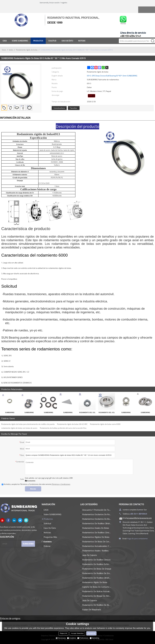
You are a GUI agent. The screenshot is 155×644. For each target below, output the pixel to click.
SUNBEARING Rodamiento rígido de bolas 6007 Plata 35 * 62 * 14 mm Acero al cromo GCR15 (10, 413)
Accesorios (30, 481)
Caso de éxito (67, 41)
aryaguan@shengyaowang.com (139, 518)
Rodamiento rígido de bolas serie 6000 (105, 424)
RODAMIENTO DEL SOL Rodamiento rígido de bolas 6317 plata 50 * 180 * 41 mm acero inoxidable (107, 413)
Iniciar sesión (54, 3)
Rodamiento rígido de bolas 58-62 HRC (72, 424)
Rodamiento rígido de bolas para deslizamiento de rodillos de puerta (28, 424)
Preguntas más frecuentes (49, 537)
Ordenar (47, 546)
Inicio (4, 50)
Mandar (33, 489)
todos (11, 50)
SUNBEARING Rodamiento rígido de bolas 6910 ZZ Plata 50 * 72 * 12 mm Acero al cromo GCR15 (145, 413)
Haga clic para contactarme (137, 538)
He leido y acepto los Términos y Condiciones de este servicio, (36, 484)
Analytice (72, 638)
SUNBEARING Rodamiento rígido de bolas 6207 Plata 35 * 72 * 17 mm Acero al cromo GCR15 (126, 413)
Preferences (83, 638)
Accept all (91, 633)
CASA (5, 41)
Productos (38, 41)
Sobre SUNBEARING (20, 41)
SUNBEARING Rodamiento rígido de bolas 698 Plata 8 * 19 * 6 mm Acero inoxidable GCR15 (68, 413)
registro (64, 3)
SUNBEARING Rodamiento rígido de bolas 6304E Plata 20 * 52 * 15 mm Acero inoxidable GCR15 (29, 413)
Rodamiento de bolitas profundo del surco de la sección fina (63, 428)
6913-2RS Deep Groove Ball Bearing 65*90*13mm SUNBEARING (112, 76)
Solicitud (52, 41)
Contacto (48, 542)
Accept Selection (77, 633)
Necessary (61, 638)
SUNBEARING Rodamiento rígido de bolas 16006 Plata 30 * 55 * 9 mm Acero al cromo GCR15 (48, 413)
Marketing (94, 638)
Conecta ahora (59, 108)
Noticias (82, 41)
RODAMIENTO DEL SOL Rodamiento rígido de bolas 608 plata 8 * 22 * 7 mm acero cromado (87, 413)
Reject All (63, 633)
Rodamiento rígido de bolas (27, 50)
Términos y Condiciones (61, 484)
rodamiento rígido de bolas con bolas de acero (19, 428)
